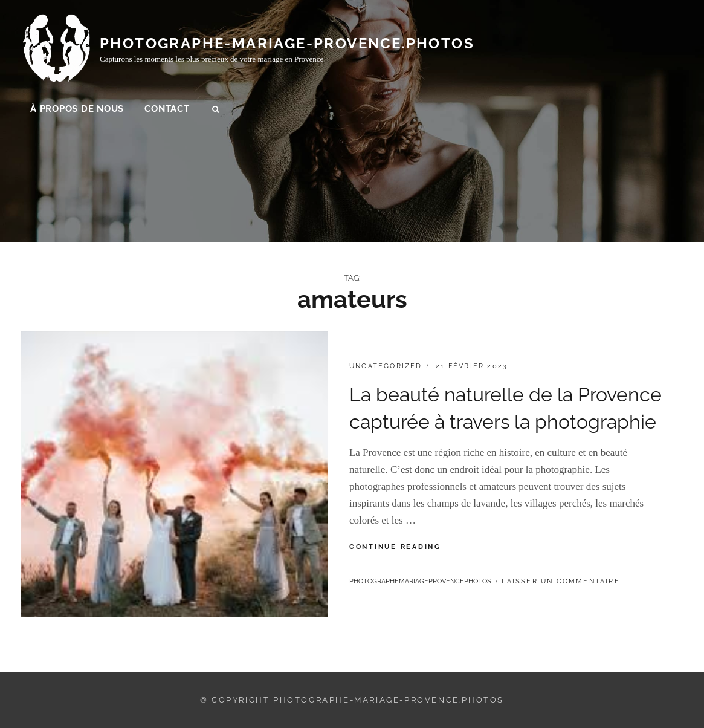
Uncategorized (386, 366)
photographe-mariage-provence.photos (287, 44)
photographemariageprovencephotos (420, 581)
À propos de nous (77, 109)
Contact (167, 109)
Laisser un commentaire (560, 581)
